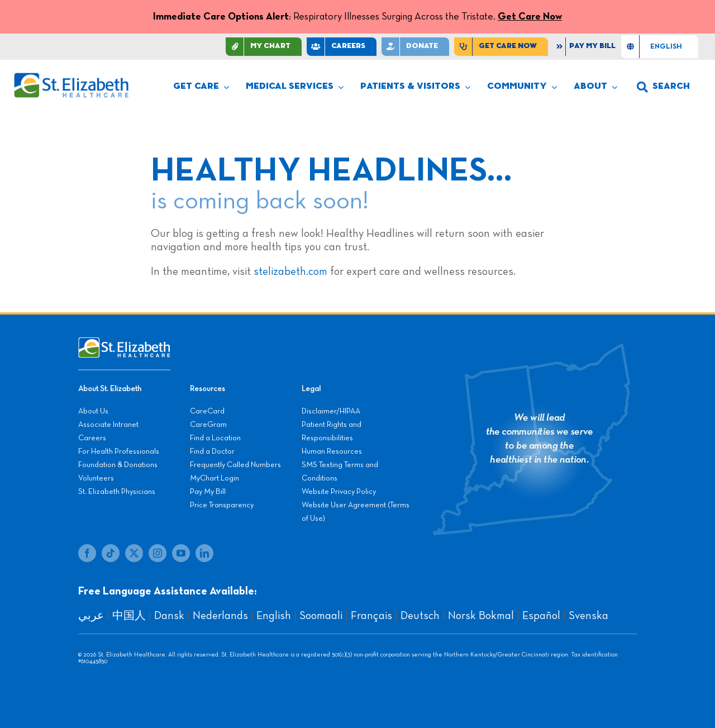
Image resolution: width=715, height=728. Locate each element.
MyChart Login (214, 478)
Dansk (169, 616)
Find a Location (215, 438)
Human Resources (332, 451)
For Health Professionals (119, 451)
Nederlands (220, 616)
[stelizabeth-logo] (71, 78)
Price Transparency (222, 505)
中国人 (129, 616)
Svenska (588, 616)
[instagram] (158, 553)
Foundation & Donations (118, 465)
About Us (93, 411)
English (274, 616)
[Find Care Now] (501, 47)
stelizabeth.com (290, 272)
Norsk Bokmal (481, 616)
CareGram (208, 425)
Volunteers (96, 478)
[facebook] (87, 553)
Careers (92, 438)
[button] (663, 87)
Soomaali (321, 616)
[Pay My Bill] (587, 47)
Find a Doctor (212, 451)
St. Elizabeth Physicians (117, 492)
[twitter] (134, 553)
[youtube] (181, 553)
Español (541, 616)
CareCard (207, 411)
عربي (91, 616)
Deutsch (420, 616)
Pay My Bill (208, 492)
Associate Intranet (108, 425)
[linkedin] (204, 553)
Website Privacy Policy (339, 492)
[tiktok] (111, 553)
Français (371, 616)
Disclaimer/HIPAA (331, 411)
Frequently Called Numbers (235, 465)
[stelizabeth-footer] (124, 342)
